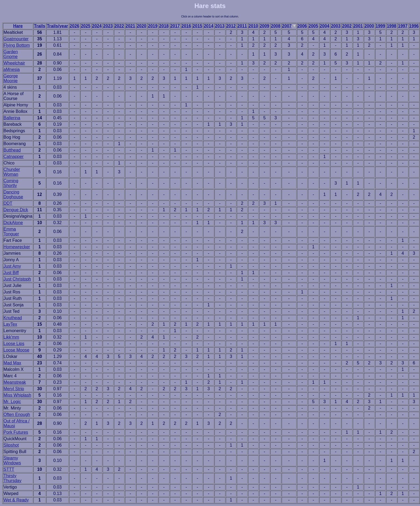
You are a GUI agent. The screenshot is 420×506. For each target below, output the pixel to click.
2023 (108, 26)
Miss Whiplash (17, 395)
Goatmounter (16, 39)
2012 (231, 26)
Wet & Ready (16, 500)
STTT (9, 469)
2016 (186, 26)
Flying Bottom (17, 45)
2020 (142, 26)
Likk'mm (11, 337)
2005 (313, 26)
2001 (358, 26)
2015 (198, 26)
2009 (264, 26)
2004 (325, 26)
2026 (74, 26)
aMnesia (12, 69)
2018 (164, 26)
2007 (287, 26)
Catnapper (14, 157)
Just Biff (11, 273)
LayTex (10, 324)
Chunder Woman (12, 172)
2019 (153, 26)
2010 (253, 26)
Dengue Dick (16, 210)
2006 (302, 26)
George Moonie (11, 78)
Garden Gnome (11, 54)
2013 (220, 26)
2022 (119, 26)
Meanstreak (15, 382)
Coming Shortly (11, 183)
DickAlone (13, 223)
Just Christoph (17, 279)
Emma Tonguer (11, 232)
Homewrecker (17, 247)
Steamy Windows (12, 460)
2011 (242, 26)
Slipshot (11, 445)
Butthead (12, 150)
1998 (392, 26)
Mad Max (12, 363)
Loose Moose (16, 350)
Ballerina (12, 118)
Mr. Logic (12, 402)
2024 (97, 26)
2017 (175, 26)
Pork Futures (16, 432)
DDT (8, 203)
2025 (86, 26)
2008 (276, 26)
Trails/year (57, 26)
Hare (18, 26)
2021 (130, 26)
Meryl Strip (14, 389)
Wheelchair (14, 63)
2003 (336, 26)
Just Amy (12, 266)
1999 (380, 26)
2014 (209, 26)
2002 (347, 26)
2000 (369, 26)
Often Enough (17, 415)
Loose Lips (14, 344)
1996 (414, 26)
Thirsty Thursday (12, 478)
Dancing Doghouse (13, 194)
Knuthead (13, 318)
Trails (40, 26)
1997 (403, 26)
